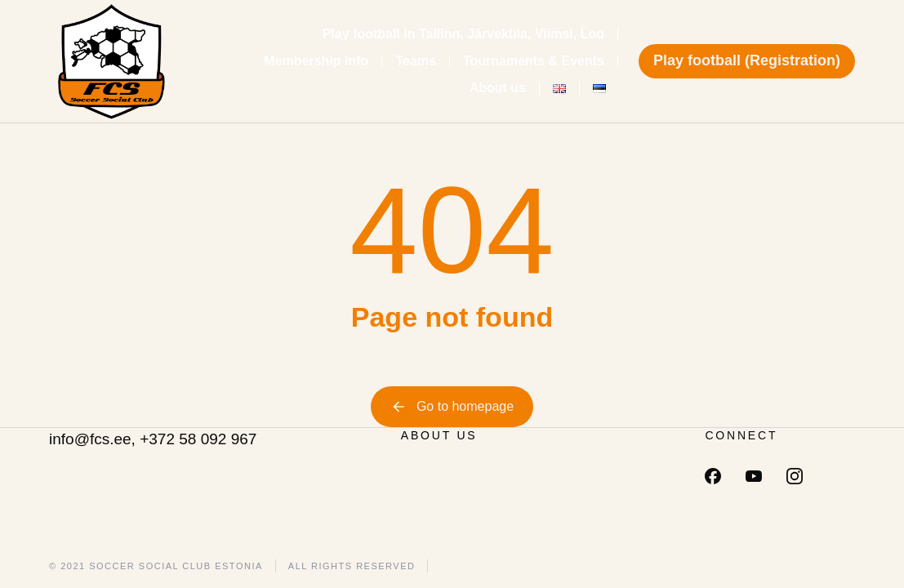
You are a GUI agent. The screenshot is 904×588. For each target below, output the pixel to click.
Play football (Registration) (747, 60)
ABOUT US (439, 435)
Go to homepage (452, 407)
